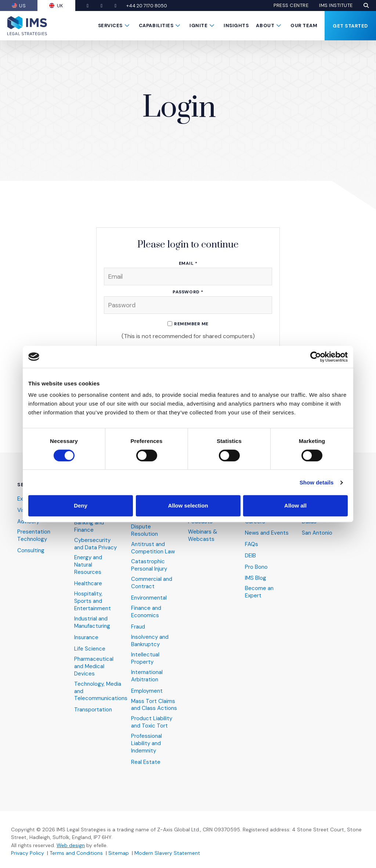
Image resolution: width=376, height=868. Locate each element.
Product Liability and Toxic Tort (152, 722)
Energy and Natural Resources (88, 565)
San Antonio (317, 533)
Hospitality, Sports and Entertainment (93, 601)
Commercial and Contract (152, 583)
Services (110, 25)
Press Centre (291, 6)
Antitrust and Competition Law (153, 548)
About (265, 25)
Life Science (90, 649)
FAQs (252, 544)
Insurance (86, 638)
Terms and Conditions (76, 853)
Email (188, 263)
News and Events (267, 533)
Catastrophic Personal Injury (149, 565)
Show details (317, 482)
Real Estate (146, 762)
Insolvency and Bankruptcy (150, 641)
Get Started (350, 26)
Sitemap (119, 853)
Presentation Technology (34, 536)
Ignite (198, 25)
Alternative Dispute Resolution (145, 527)
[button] (366, 6)
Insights (236, 25)
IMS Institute (336, 6)
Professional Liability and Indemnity (147, 744)
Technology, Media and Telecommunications (101, 691)
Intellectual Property (145, 658)
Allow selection (188, 506)
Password (188, 292)
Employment (147, 691)
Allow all (295, 506)
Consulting (31, 551)
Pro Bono (256, 567)
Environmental (149, 598)
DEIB (250, 556)
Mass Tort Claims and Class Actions (154, 705)
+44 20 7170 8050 (147, 6)
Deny (81, 506)
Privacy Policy (28, 853)
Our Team (304, 25)
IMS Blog (256, 578)
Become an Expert (259, 592)
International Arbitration (147, 676)
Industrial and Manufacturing (92, 622)
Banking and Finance (89, 526)
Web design (71, 845)
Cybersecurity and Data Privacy (95, 544)
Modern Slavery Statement (167, 853)
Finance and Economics (146, 612)
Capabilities (156, 25)
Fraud (138, 627)
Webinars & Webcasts (203, 536)
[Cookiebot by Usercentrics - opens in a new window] (316, 357)
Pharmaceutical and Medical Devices (94, 666)
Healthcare (88, 584)
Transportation (93, 710)
